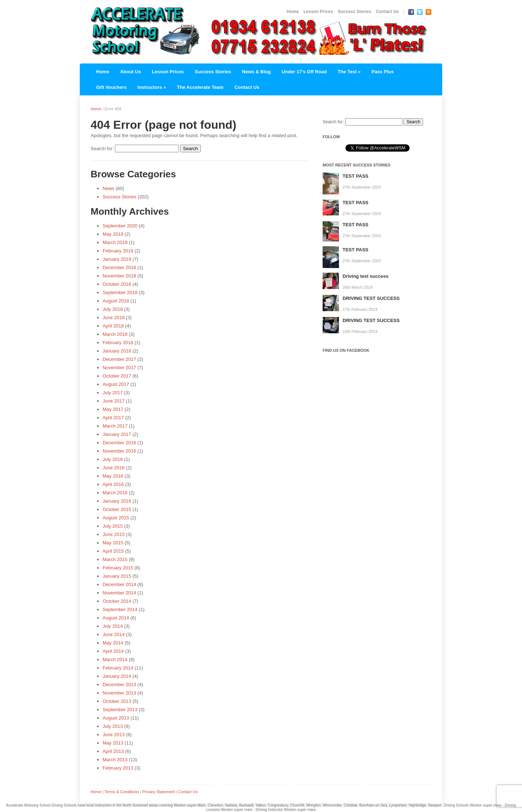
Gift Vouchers (111, 87)
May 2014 (113, 643)
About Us (130, 72)
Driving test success (365, 276)
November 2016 (119, 451)
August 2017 (116, 384)
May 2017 (113, 409)
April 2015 (113, 551)
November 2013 (119, 693)
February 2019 (118, 251)
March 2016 (115, 493)
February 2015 (118, 568)
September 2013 (120, 710)
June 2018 (114, 318)
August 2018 (116, 301)
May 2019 (113, 234)
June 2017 (114, 401)
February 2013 (118, 768)
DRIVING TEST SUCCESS (371, 298)
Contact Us (387, 12)
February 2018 (118, 343)
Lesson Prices (318, 12)
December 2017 (119, 359)
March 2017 (115, 426)
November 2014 (119, 593)
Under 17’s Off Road (304, 72)
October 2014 (117, 601)
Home (293, 12)
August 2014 (116, 618)
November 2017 (119, 368)
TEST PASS (355, 176)
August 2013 (116, 718)
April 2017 (113, 418)
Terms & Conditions (122, 792)
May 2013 (113, 743)
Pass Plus (383, 72)
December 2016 (119, 443)
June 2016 (114, 468)
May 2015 (113, 543)
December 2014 (119, 584)
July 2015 (113, 526)
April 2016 (113, 484)
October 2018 (117, 284)
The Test (349, 72)
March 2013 (115, 760)
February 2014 (118, 668)
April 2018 (113, 326)
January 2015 (117, 576)
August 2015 (116, 518)
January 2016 (117, 501)
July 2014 (113, 626)
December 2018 (119, 267)
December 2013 (119, 685)
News (109, 188)
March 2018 (115, 334)
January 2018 (117, 351)
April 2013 (113, 751)
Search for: (102, 149)
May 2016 (113, 476)
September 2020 (120, 226)
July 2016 (113, 459)
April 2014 (113, 651)
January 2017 (117, 434)
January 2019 (117, 259)
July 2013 (113, 726)
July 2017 (113, 393)
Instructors (152, 87)
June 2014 (114, 634)
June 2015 (114, 534)
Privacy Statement (158, 792)
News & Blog (256, 72)
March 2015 (115, 559)
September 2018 (120, 292)
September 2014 (120, 609)
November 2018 (119, 276)
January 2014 (117, 676)
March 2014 (115, 660)
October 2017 (117, 376)
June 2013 (114, 735)
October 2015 (117, 509)
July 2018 (113, 309)
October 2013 (117, 701)
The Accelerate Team (200, 87)
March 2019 (115, 242)
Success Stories (354, 12)
